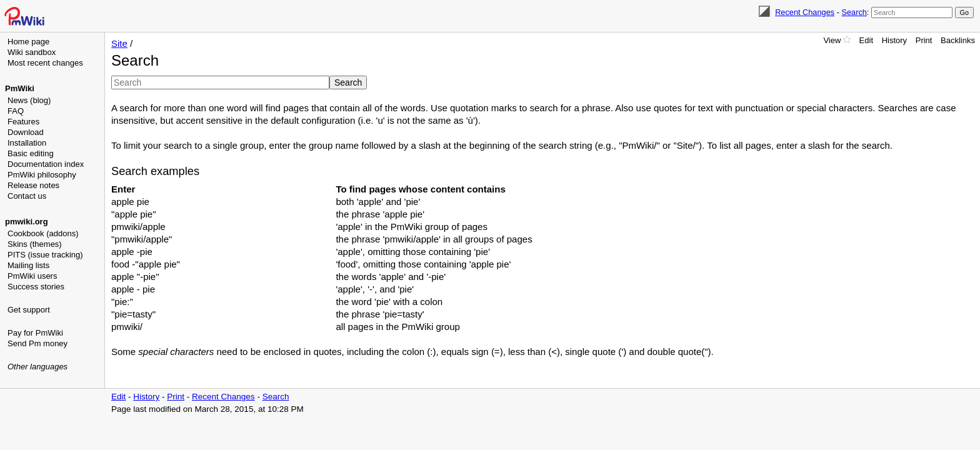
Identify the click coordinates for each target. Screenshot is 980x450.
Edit (866, 40)
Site (119, 43)
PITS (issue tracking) (45, 255)
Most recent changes (45, 63)
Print (924, 40)
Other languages (37, 367)
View (832, 40)
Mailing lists (28, 265)
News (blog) (29, 100)
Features (23, 122)
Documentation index (46, 164)
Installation (27, 143)
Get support (29, 310)
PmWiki (20, 88)
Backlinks (958, 40)
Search (854, 12)
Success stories (36, 287)
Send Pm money (37, 343)
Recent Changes (805, 12)
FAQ (16, 111)
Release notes (33, 185)
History (894, 40)
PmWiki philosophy (42, 175)
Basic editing (31, 153)
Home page (28, 42)
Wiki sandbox (32, 52)
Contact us (27, 196)
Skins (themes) (35, 244)
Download (26, 132)
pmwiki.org (27, 222)
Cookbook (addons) (43, 233)
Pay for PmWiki (35, 333)
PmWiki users (32, 276)
